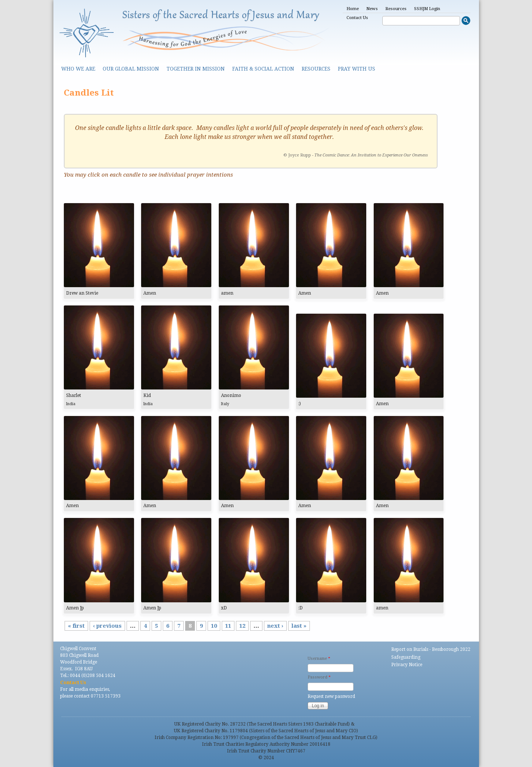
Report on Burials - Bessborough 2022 (431, 649)
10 (214, 626)
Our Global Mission (131, 69)
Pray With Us (357, 69)
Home (353, 9)
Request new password (331, 696)
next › (275, 626)
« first (76, 626)
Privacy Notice (407, 665)
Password (319, 677)
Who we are (78, 69)
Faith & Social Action (263, 69)
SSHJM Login (427, 9)
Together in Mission (196, 69)
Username (319, 659)
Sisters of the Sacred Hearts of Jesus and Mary (221, 15)
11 (228, 626)
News (372, 9)
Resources (396, 9)
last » (299, 626)
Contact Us (357, 18)
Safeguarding (406, 657)
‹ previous (107, 626)
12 (242, 626)
